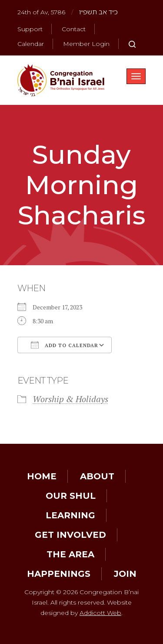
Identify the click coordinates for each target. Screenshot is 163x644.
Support (30, 29)
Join (125, 574)
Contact (74, 29)
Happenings (59, 574)
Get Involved (70, 535)
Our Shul (71, 496)
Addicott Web (100, 613)
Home (42, 476)
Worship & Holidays (70, 399)
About (97, 476)
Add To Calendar (65, 345)
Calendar (31, 44)
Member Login (86, 44)
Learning (70, 515)
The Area (70, 554)
